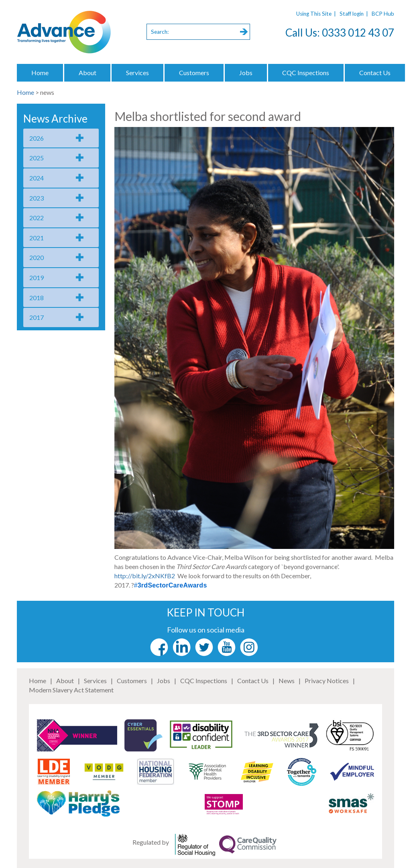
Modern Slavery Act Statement (71, 690)
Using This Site (314, 14)
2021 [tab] (37, 238)
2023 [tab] (37, 198)
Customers (194, 73)
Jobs (246, 73)
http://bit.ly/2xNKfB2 (145, 576)
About (87, 73)
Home (40, 73)
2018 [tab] (37, 298)
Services (137, 73)
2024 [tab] (37, 178)
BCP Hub (383, 14)
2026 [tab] (37, 138)
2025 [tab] (37, 158)
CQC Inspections (306, 73)
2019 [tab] (37, 277)
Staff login (352, 14)
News (287, 681)
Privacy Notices (327, 681)
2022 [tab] (37, 218)
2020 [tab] (37, 257)
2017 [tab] (37, 317)
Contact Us (375, 73)
